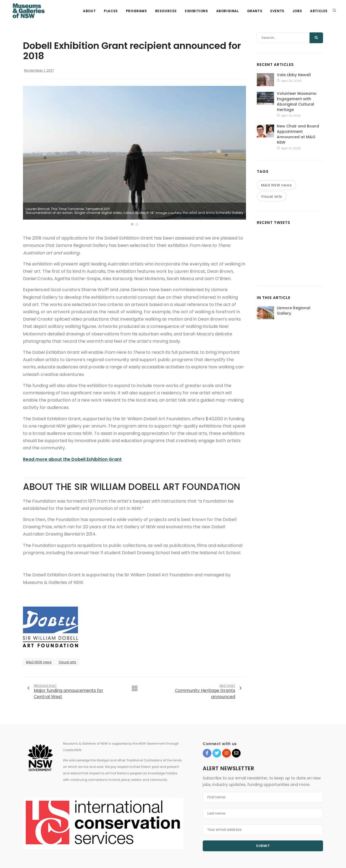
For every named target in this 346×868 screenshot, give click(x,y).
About (89, 11)
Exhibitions (197, 11)
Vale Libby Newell (294, 75)
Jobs (297, 11)
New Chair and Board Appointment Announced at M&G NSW (298, 134)
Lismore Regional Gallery (294, 311)
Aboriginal (228, 11)
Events (277, 11)
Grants (255, 11)
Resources (166, 11)
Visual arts (67, 662)
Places (111, 11)
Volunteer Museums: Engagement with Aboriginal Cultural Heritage (297, 102)
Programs (137, 11)
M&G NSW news (39, 662)
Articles (319, 11)
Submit (263, 846)
